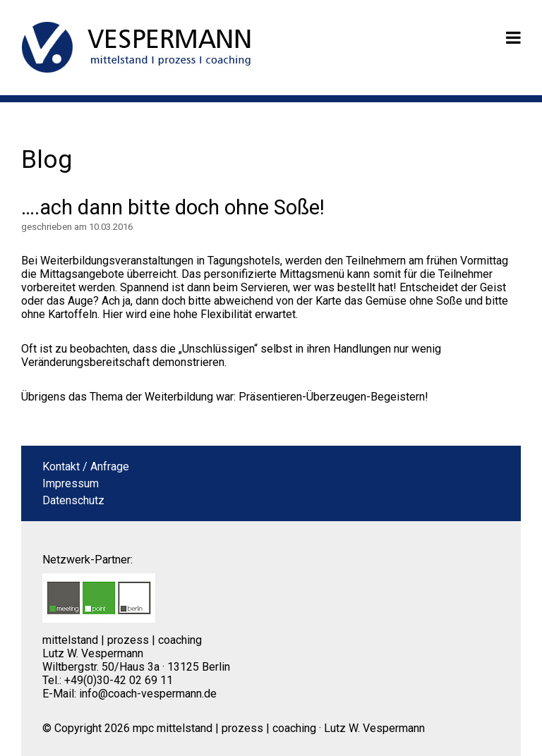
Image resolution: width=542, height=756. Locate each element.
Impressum (71, 483)
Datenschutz (73, 500)
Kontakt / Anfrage (86, 467)
